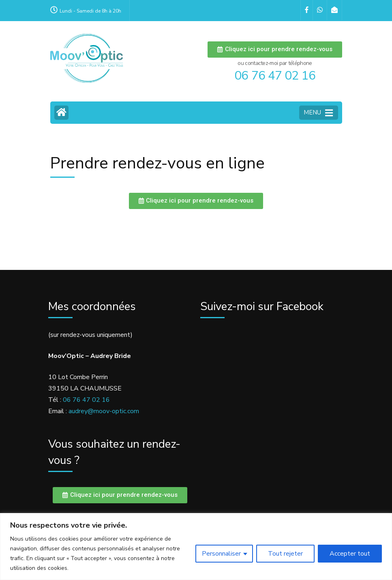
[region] (196, 547)
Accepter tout (350, 554)
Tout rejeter (285, 554)
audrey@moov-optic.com (104, 411)
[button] (275, 50)
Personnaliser (221, 554)
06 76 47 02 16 (86, 400)
